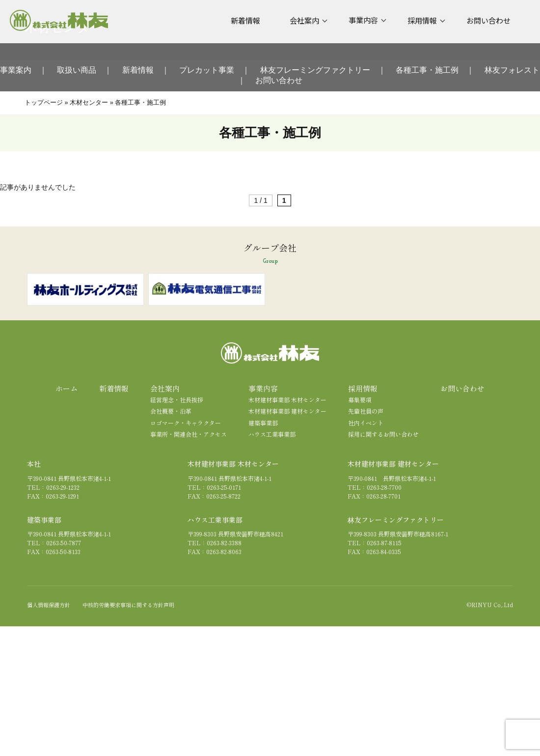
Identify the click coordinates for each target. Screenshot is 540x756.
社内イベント (366, 423)
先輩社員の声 (366, 411)
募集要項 (360, 400)
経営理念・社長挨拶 (177, 400)
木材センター (89, 102)
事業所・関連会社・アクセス (189, 434)
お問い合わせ (279, 80)
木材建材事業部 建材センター (287, 411)
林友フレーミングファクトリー (315, 70)
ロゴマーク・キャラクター (186, 423)
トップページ (44, 102)
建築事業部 (263, 423)
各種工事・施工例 (427, 70)
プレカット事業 (207, 70)
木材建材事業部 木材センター (287, 400)
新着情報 (138, 70)
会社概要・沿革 (171, 411)
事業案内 (16, 70)
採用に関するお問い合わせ (383, 434)
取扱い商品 (77, 70)
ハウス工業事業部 (272, 434)
